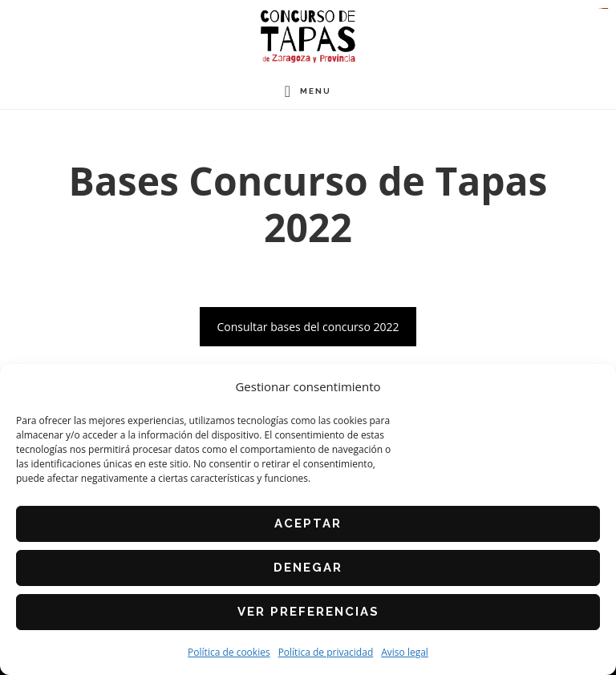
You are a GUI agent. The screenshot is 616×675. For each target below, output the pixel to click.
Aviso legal (405, 652)
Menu (316, 91)
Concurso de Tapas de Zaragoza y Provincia (308, 36)
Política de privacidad (326, 652)
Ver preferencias (308, 612)
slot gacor (606, 8)
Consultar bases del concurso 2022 (308, 327)
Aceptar (308, 523)
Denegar (308, 568)
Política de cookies (229, 652)
